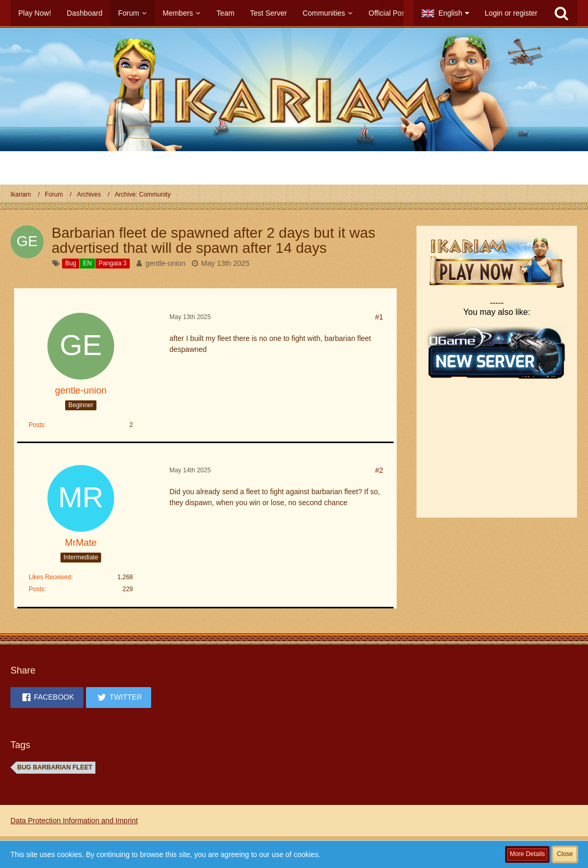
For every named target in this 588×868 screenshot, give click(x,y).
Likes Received (50, 577)
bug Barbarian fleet (55, 767)
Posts (36, 425)
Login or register (511, 13)
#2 (379, 470)
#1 (379, 317)
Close (565, 854)
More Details (527, 854)
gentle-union (166, 263)
